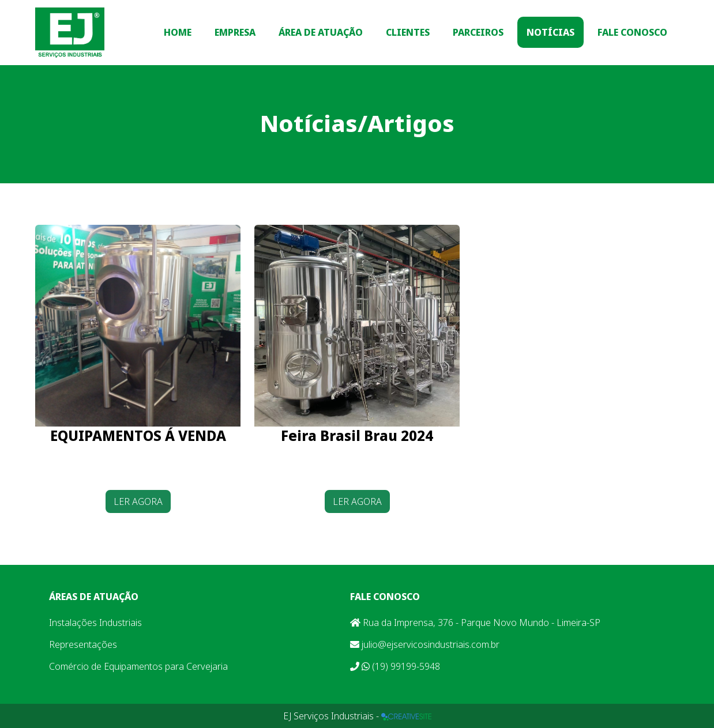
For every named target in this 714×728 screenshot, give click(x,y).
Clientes (408, 32)
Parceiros (478, 32)
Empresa (235, 32)
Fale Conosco (632, 32)
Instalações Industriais (95, 623)
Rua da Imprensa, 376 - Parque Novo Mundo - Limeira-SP (475, 623)
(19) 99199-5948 (395, 666)
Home (178, 32)
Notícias (550, 32)
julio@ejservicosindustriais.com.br (425, 644)
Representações (83, 644)
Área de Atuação (321, 32)
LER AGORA (138, 501)
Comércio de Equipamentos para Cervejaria (138, 666)
